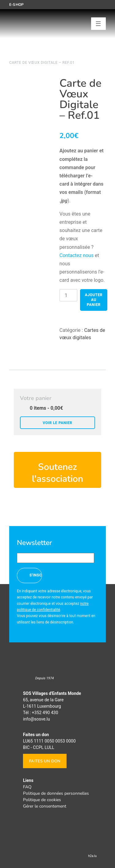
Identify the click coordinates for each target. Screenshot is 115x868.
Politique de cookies (42, 800)
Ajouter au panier (94, 300)
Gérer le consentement (45, 806)
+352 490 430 (45, 713)
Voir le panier (57, 423)
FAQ (27, 787)
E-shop (16, 5)
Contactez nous (77, 255)
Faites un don (45, 761)
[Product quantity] (68, 295)
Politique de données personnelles (56, 793)
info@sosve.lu (36, 719)
